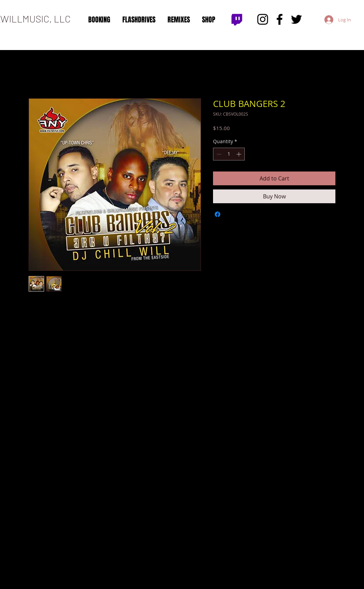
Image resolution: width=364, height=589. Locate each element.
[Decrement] (218, 154)
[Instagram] (263, 19)
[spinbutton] (229, 154)
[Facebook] (280, 19)
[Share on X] (231, 214)
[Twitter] (296, 19)
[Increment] (239, 154)
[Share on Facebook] (218, 214)
